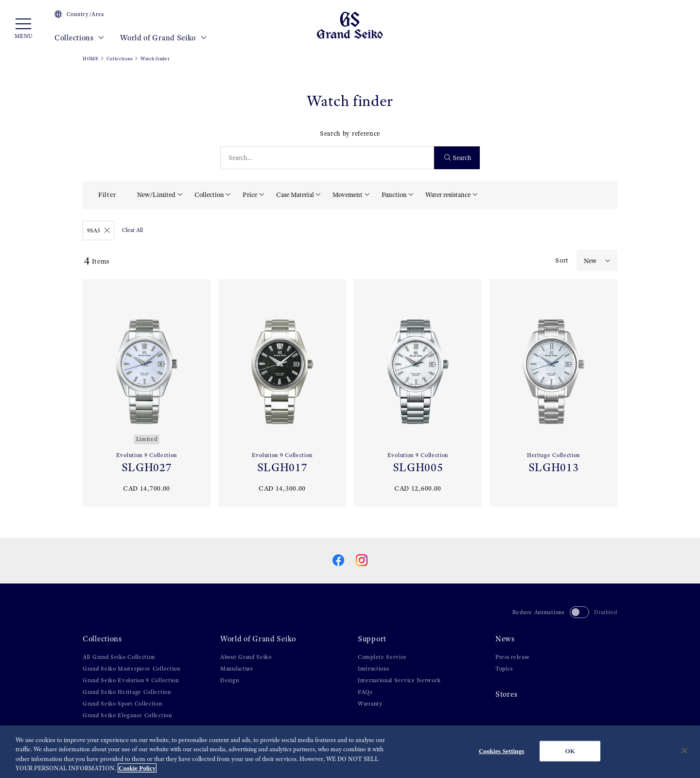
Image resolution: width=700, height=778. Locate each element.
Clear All (132, 230)
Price (250, 194)
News (505, 639)
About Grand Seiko (246, 657)
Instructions (373, 669)
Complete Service (382, 657)
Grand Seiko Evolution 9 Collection (131, 680)
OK (570, 751)
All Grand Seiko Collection (119, 657)
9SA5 (98, 230)
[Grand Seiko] (350, 25)
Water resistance (448, 194)
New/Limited (156, 194)
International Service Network (399, 680)
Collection (209, 194)
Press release (513, 657)
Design (229, 680)
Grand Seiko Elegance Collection (127, 715)
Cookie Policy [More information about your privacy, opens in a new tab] (137, 768)
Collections (79, 38)
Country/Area (79, 14)
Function (394, 194)
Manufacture (237, 669)
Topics (504, 669)
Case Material (295, 194)
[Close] (684, 750)
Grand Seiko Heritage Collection (127, 692)
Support (372, 639)
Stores (506, 694)
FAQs (365, 692)
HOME (91, 59)
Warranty (370, 704)
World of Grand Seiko (163, 38)
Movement (348, 194)
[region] (350, 752)
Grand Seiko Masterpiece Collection (131, 669)
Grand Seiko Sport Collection (122, 704)
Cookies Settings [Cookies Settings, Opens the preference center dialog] (501, 751)
